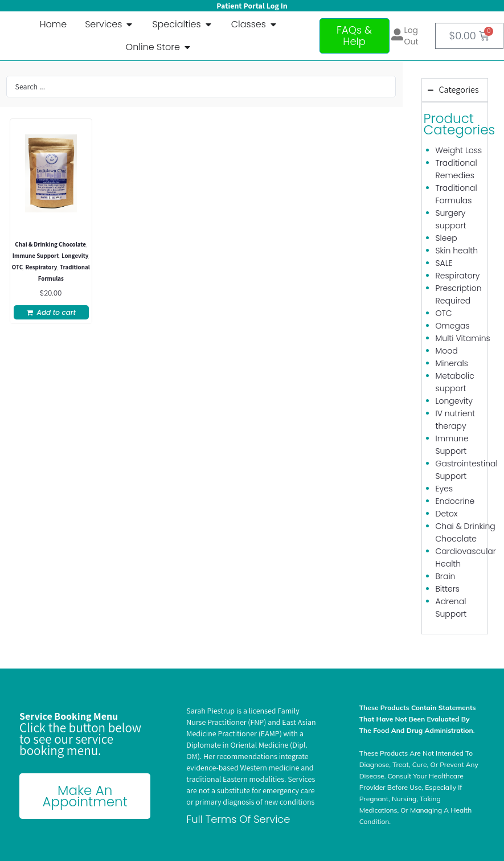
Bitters (448, 589)
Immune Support (36, 256)
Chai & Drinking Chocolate (50, 244)
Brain (446, 576)
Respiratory (41, 267)
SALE (444, 263)
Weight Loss (459, 150)
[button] (51, 312)
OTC (17, 267)
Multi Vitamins (463, 338)
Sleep (446, 238)
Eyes (444, 489)
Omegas (453, 326)
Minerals (452, 363)
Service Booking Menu (69, 716)
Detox (447, 514)
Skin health (457, 251)
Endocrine (455, 501)
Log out (411, 36)
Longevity (75, 256)
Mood (447, 351)
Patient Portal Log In (252, 6)
